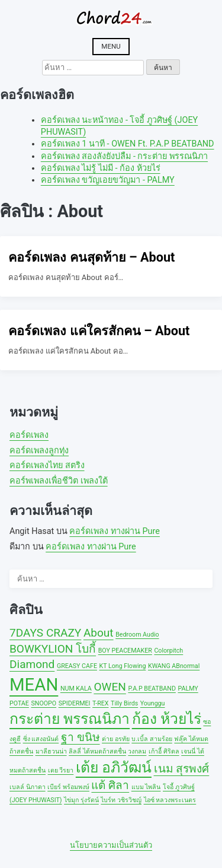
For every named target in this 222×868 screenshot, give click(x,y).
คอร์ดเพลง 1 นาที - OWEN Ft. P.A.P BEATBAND (128, 144)
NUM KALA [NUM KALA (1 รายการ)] (76, 689)
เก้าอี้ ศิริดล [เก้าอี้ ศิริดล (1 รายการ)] (164, 751)
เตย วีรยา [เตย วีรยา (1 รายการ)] (61, 770)
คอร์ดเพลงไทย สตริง (47, 465)
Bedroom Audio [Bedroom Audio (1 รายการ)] (137, 635)
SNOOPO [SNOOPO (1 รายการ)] (44, 703)
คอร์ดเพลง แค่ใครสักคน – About (99, 331)
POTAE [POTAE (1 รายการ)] (19, 703)
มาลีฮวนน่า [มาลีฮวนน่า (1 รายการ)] (51, 751)
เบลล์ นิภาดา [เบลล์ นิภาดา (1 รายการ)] (28, 787)
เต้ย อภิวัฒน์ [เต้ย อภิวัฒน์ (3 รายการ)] (114, 767)
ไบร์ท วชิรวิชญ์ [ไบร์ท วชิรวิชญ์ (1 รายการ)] (121, 800)
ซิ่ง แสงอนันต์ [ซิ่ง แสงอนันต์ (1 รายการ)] (41, 739)
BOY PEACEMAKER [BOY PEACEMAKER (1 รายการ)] (125, 651)
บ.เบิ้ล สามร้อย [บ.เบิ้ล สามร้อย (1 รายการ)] (152, 739)
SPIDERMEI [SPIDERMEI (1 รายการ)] (75, 703)
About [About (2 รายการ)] (99, 633)
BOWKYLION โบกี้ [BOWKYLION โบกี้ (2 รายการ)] (53, 649)
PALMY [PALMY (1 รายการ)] (188, 689)
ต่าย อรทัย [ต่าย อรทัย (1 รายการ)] (116, 739)
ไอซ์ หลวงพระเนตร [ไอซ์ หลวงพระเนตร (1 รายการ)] (170, 800)
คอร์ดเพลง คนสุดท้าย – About (91, 257)
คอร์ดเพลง (29, 435)
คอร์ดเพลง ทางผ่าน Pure (115, 531)
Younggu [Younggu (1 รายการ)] (153, 703)
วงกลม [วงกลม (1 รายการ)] (137, 751)
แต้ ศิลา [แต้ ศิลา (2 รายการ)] (110, 785)
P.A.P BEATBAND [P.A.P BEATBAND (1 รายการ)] (152, 689)
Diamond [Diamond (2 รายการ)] (32, 664)
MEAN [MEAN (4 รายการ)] (34, 685)
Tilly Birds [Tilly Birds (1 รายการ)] (124, 703)
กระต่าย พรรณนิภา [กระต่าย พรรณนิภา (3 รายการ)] (70, 719)
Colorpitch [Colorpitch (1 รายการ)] (168, 651)
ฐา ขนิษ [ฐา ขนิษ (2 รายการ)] (81, 737)
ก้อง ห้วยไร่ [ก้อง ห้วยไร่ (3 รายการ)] (167, 719)
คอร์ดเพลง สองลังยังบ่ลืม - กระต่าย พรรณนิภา (124, 156)
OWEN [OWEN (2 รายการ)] (110, 687)
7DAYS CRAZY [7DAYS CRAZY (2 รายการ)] (45, 633)
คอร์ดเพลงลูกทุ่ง (39, 451)
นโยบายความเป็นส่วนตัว (111, 845)
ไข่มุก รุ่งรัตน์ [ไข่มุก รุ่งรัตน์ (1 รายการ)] (81, 800)
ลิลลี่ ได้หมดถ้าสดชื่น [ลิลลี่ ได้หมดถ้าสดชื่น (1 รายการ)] (97, 751)
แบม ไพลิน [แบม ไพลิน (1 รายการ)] (146, 787)
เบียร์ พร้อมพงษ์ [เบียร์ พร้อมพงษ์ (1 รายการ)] (68, 787)
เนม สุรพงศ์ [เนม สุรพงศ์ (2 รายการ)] (182, 769)
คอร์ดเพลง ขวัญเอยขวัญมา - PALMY (108, 180)
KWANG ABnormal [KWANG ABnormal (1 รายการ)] (174, 666)
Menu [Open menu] (111, 46)
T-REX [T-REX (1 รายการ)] (100, 703)
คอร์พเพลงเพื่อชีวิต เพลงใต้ (59, 481)
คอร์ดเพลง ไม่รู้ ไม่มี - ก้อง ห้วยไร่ (101, 168)
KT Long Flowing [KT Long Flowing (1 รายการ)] (123, 666)
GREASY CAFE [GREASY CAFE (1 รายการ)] (77, 666)
